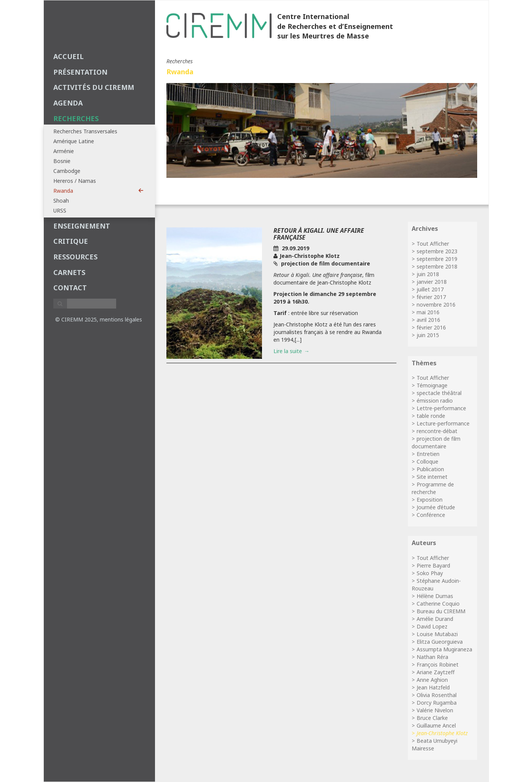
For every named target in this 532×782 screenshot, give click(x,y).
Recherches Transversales (85, 131)
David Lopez (432, 626)
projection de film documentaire (436, 442)
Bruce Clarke (432, 718)
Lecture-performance (443, 423)
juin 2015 (428, 335)
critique (71, 241)
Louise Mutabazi (437, 634)
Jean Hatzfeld (433, 687)
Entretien (428, 454)
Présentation (80, 72)
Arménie (64, 151)
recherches (76, 118)
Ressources (75, 257)
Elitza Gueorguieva (440, 642)
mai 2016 (428, 312)
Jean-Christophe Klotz (442, 733)
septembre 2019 (437, 259)
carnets (69, 272)
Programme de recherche (433, 488)
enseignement (82, 226)
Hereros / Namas (75, 181)
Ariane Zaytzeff (436, 672)
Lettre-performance (441, 408)
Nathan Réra (432, 657)
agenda (68, 103)
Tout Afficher (433, 244)
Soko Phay (430, 573)
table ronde (431, 416)
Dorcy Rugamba (437, 703)
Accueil (69, 56)
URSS (60, 210)
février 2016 (431, 327)
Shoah (61, 201)
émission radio (435, 401)
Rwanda (98, 191)
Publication (430, 469)
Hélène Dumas (435, 596)
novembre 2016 (436, 305)
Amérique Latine (74, 141)
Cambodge (67, 171)
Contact (70, 288)
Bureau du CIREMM (441, 611)
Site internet (432, 477)
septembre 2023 (437, 251)
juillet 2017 (430, 289)
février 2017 (431, 297)
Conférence (431, 515)
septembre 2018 (437, 266)
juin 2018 (428, 274)
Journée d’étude (436, 507)
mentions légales (121, 319)
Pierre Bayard (433, 565)
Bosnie (62, 161)
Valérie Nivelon (435, 710)
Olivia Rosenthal (437, 695)
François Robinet (438, 664)
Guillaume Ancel (436, 725)
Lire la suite (288, 351)
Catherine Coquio (438, 604)
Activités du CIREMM (94, 87)
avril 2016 (428, 320)
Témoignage (432, 385)
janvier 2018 (432, 282)
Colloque (427, 461)
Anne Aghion (432, 680)
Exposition (430, 500)
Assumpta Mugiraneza (444, 649)
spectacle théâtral (439, 393)
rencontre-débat (437, 431)
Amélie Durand (435, 619)
